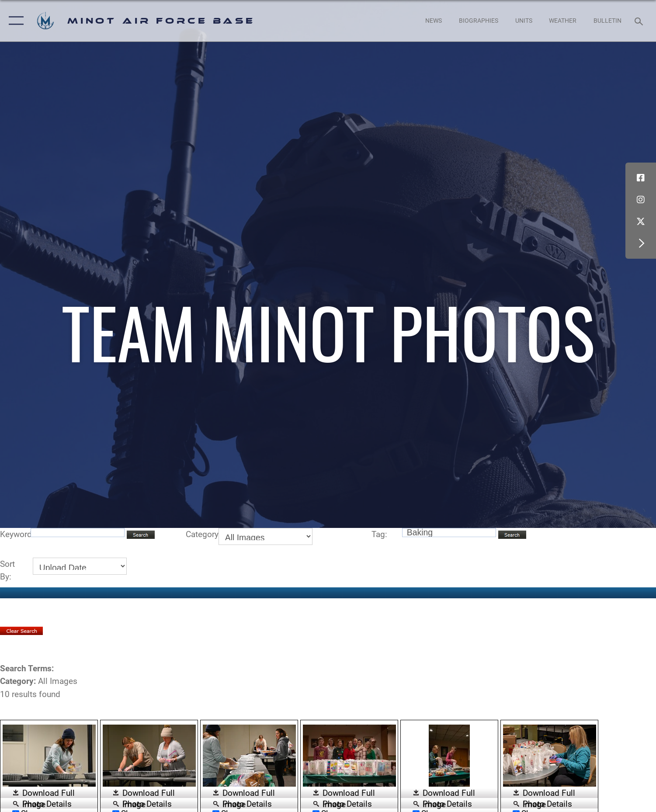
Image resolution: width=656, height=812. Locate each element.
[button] (14, 21)
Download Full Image (49, 793)
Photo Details (47, 803)
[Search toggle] (640, 21)
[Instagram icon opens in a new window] (641, 200)
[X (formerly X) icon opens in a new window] (641, 222)
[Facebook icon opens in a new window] (641, 178)
